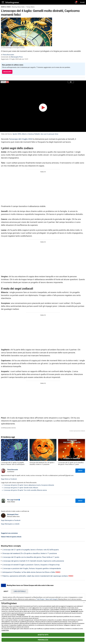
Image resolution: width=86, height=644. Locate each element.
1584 (33, 608)
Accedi (82, 2)
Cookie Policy (5, 630)
